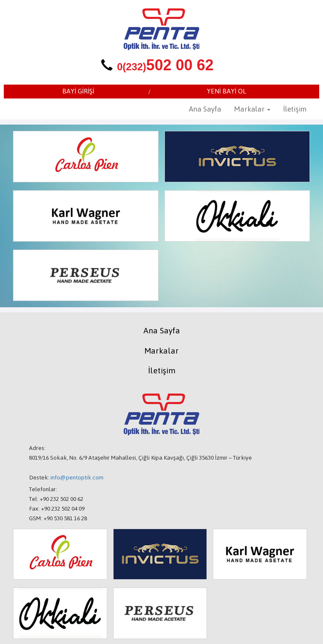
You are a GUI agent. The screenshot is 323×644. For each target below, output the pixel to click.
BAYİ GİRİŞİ (78, 91)
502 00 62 (165, 65)
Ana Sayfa (205, 109)
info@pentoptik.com (77, 478)
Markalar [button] (252, 109)
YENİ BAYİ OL (226, 91)
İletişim (295, 109)
